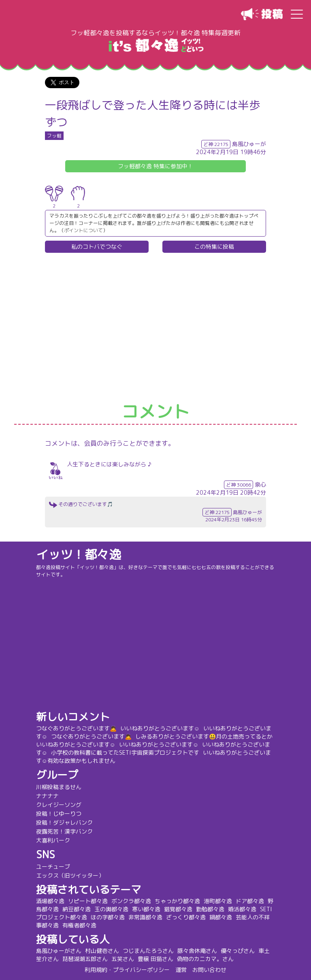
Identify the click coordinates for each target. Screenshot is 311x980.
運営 (181, 970)
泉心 (260, 484)
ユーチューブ (56, 867)
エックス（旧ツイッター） (73, 875)
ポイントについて (83, 230)
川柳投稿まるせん (62, 787)
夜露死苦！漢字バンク (67, 831)
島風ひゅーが (249, 144)
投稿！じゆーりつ (62, 814)
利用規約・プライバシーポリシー (127, 970)
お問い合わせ (209, 970)
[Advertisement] (155, 328)
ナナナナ (50, 796)
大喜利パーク (56, 840)
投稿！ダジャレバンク (67, 822)
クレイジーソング (62, 805)
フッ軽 (54, 136)
